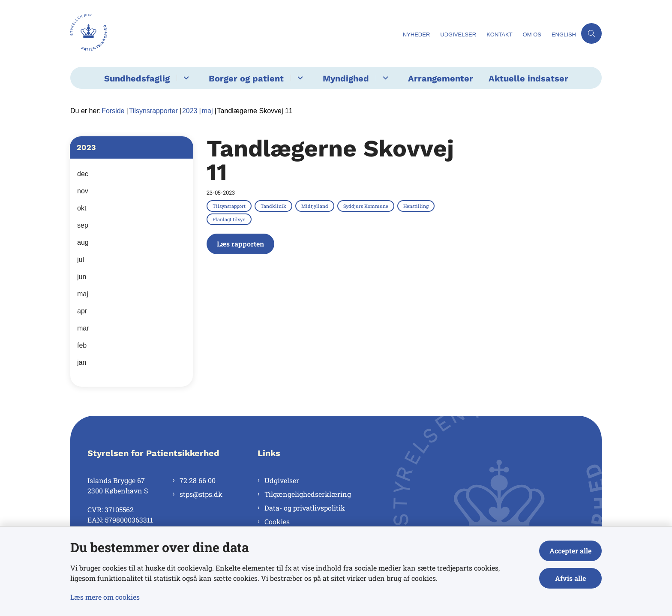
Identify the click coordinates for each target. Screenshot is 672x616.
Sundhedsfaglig (137, 78)
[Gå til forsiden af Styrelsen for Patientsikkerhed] (89, 33)
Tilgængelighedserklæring (308, 494)
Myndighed (346, 78)
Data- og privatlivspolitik (305, 508)
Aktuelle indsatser (528, 78)
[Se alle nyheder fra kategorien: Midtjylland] (316, 206)
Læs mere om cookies (105, 597)
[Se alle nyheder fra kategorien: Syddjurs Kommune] (367, 206)
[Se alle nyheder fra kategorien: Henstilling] (417, 206)
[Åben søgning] (591, 33)
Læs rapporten (240, 244)
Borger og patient (246, 78)
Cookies (277, 521)
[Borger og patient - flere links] (299, 78)
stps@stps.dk (201, 494)
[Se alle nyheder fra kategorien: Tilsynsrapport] (230, 206)
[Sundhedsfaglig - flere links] (185, 78)
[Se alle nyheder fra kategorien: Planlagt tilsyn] (230, 219)
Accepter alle (570, 551)
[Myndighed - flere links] (384, 78)
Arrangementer (441, 78)
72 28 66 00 (198, 480)
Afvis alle (570, 578)
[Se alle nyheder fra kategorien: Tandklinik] (274, 206)
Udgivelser (282, 480)
